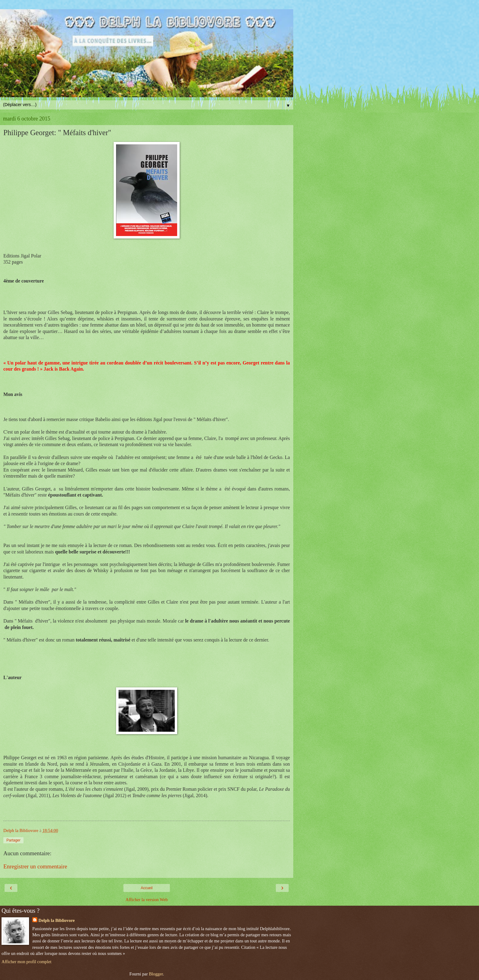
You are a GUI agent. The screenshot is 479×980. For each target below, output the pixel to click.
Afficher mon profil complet (26, 962)
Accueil (147, 888)
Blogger (156, 974)
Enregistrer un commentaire (35, 866)
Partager (13, 840)
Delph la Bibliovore (57, 920)
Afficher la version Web (147, 900)
